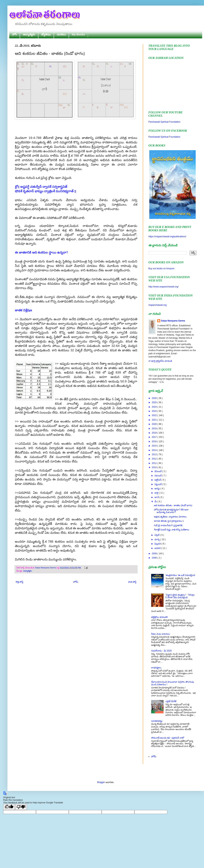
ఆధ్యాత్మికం (29, 34)
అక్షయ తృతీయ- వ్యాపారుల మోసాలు (170, 517)
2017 (155, 437)
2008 (155, 558)
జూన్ (157, 497)
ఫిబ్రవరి (158, 544)
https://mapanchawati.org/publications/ (167, 236)
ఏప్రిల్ (157, 535)
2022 (155, 415)
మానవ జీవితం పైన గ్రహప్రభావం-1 (169, 521)
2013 (155, 454)
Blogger (101, 782)
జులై (157, 493)
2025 (155, 402)
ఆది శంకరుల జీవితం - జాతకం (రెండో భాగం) (173, 505)
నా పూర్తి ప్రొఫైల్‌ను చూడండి (160, 361)
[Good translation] (9, 807)
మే (156, 502)
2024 (155, 407)
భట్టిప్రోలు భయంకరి (159, 617)
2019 (155, 429)
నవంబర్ (158, 476)
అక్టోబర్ (158, 480)
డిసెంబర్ (158, 471)
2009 (155, 554)
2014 (155, 450)
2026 (155, 398)
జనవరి (158, 548)
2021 (155, 420)
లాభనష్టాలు (156, 668)
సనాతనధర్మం (157, 721)
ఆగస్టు (157, 489)
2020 (155, 424)
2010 (155, 467)
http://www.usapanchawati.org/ (163, 287)
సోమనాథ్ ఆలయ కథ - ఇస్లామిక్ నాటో (168, 738)
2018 (155, 433)
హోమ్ (76, 582)
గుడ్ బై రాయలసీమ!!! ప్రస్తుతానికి (168, 525)
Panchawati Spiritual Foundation (164, 122)
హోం (14, 34)
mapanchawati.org (157, 305)
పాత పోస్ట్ (132, 582)
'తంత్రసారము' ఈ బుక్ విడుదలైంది (180, 575)
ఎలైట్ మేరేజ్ (171, 701)
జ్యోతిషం (46, 34)
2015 (155, 446)
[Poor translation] (21, 807)
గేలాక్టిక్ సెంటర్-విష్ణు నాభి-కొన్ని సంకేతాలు (172, 530)
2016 (155, 442)
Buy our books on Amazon (161, 269)
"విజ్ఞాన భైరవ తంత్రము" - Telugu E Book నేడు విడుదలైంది (180, 596)
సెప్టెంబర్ (158, 484)
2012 (155, 459)
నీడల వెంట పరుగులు (161, 634)
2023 (155, 411)
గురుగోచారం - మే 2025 (161, 651)
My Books (78, 34)
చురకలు (61, 34)
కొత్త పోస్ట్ (19, 582)
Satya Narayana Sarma (46, 568)
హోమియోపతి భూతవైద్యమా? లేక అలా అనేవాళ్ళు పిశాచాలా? (171, 511)
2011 (155, 463)
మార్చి (157, 539)
